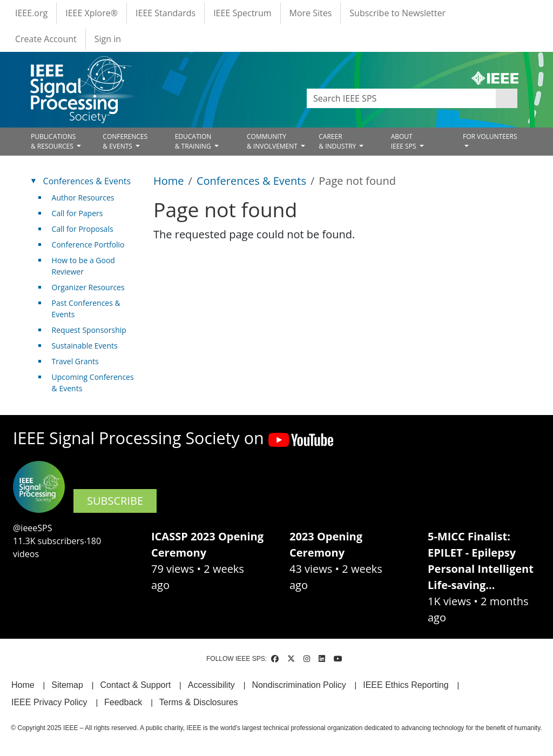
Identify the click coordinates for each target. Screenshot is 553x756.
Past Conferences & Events (86, 309)
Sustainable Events (85, 346)
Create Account (46, 39)
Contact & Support (135, 685)
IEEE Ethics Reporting (406, 685)
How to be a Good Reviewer (83, 266)
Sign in (108, 39)
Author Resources (83, 198)
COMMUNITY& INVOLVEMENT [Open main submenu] (273, 141)
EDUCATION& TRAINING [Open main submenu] (194, 141)
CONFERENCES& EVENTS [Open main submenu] (125, 141)
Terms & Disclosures (199, 702)
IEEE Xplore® (92, 13)
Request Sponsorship (89, 330)
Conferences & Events (251, 181)
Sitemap (67, 685)
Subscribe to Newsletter (397, 13)
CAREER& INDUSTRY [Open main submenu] (338, 141)
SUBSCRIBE (115, 501)
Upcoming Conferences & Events (93, 383)
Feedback (123, 702)
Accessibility (211, 685)
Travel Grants (75, 361)
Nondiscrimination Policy (299, 685)
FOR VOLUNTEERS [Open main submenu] (490, 136)
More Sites (311, 13)
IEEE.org (31, 13)
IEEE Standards (166, 13)
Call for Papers (77, 213)
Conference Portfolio (88, 245)
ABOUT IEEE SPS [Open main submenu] (404, 141)
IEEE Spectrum (242, 13)
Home (169, 181)
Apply (507, 98)
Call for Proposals (83, 229)
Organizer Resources (88, 287)
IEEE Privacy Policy (49, 702)
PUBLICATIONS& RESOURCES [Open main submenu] (53, 141)
